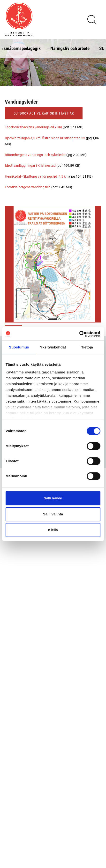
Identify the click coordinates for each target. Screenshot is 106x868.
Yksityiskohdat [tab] (53, 347)
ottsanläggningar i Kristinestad (32, 165)
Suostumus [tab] (19, 347)
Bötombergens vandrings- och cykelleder (35, 155)
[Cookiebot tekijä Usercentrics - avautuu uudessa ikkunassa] (79, 334)
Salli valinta (53, 514)
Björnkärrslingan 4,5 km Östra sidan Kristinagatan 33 (45, 138)
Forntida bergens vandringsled (28, 187)
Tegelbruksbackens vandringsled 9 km (33, 127)
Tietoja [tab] (87, 347)
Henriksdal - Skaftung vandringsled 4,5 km (37, 176)
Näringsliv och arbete (70, 48)
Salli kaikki (53, 498)
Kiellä (53, 530)
